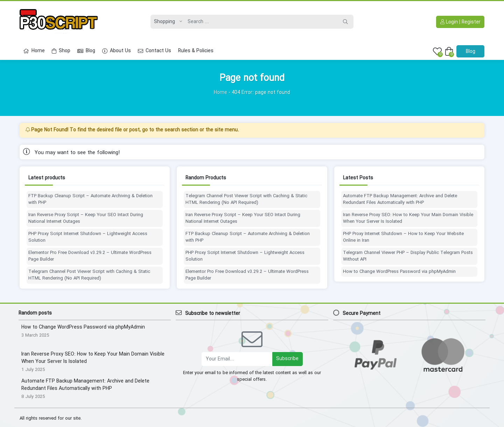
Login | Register (460, 22)
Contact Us (155, 51)
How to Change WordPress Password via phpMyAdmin (399, 272)
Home (34, 51)
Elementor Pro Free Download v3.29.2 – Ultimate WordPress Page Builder (90, 256)
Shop (61, 51)
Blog (86, 51)
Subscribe (287, 359)
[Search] (261, 22)
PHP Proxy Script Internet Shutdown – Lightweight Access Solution (88, 237)
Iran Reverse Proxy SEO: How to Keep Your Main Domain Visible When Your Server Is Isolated (408, 218)
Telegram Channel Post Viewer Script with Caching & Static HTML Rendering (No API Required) (89, 275)
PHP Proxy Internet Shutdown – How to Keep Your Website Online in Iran (403, 237)
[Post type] (166, 22)
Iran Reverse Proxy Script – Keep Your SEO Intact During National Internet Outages (86, 218)
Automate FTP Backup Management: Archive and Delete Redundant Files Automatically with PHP (400, 199)
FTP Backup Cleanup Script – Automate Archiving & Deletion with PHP (90, 199)
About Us (117, 51)
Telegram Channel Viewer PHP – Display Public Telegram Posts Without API (408, 256)
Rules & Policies (196, 51)
